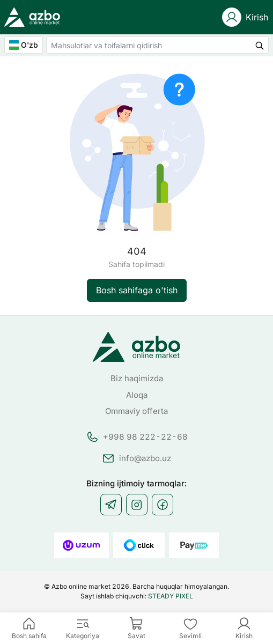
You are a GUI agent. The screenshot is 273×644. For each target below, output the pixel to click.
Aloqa (137, 395)
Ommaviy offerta (136, 411)
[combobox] (157, 45)
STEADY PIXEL (171, 596)
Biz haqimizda (137, 378)
